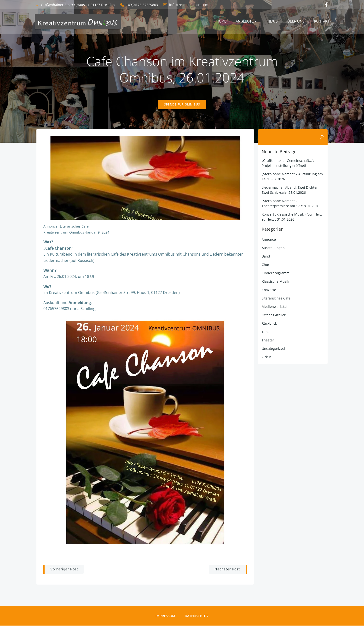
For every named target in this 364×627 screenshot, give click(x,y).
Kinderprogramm (275, 273)
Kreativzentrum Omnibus (64, 233)
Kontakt (322, 22)
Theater (268, 341)
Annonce (51, 227)
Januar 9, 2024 (98, 233)
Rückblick (269, 324)
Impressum (165, 617)
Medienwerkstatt (275, 307)
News (273, 22)
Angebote (247, 22)
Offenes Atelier (273, 315)
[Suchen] (322, 137)
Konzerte (269, 290)
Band (266, 257)
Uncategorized (273, 349)
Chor (265, 265)
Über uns (296, 22)
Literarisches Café (75, 227)
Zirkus (266, 357)
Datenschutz (197, 617)
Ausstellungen (273, 248)
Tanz (265, 332)
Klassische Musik (275, 282)
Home (222, 22)
